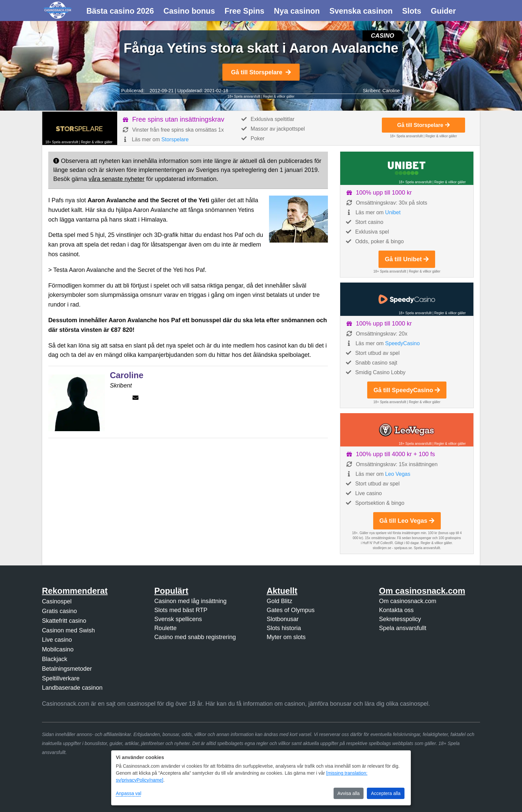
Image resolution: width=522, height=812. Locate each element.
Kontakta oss (396, 610)
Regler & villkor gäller (279, 96)
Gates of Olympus (291, 610)
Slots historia (284, 628)
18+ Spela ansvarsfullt (244, 96)
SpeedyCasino (402, 343)
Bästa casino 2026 (120, 11)
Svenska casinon (361, 11)
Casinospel (57, 601)
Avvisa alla (349, 793)
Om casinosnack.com (407, 601)
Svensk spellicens (178, 619)
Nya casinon (297, 11)
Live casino (57, 640)
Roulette (165, 628)
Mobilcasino (58, 649)
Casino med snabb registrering (195, 637)
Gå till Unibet (407, 259)
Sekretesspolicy (400, 619)
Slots (412, 11)
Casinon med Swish (68, 630)
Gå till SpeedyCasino (407, 390)
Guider (443, 11)
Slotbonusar (283, 619)
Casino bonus (189, 11)
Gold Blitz (279, 601)
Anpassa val (129, 793)
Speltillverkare (61, 678)
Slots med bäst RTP (181, 610)
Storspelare (175, 139)
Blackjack (55, 659)
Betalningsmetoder (67, 669)
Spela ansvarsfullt (402, 628)
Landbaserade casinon (72, 688)
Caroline (391, 91)
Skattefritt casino (64, 621)
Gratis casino (59, 611)
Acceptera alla (386, 793)
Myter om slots (286, 637)
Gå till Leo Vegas (407, 521)
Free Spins (244, 11)
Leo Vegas (398, 474)
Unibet (393, 212)
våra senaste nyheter (117, 179)
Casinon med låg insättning (190, 601)
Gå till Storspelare (261, 72)
